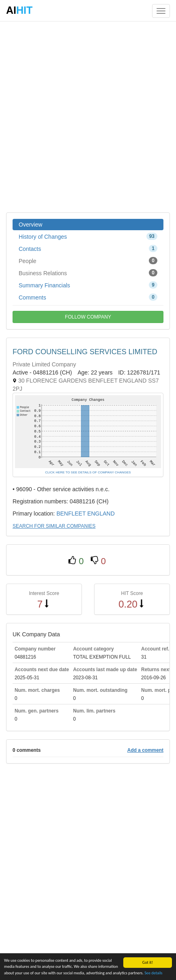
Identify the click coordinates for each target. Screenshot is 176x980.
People (88, 261)
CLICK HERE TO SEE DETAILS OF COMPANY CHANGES (88, 472)
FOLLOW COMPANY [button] (88, 317)
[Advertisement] (88, 116)
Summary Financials (88, 285)
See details (153, 973)
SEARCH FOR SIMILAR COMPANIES (54, 526)
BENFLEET (71, 514)
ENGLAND (101, 514)
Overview (30, 225)
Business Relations (88, 273)
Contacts (88, 248)
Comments (88, 297)
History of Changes (88, 236)
